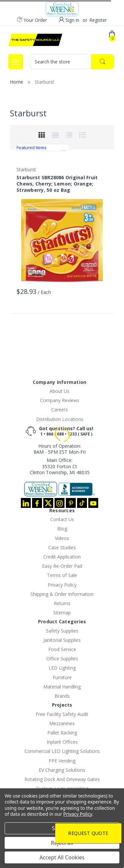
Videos (62, 538)
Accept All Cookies (62, 857)
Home (17, 82)
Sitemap (62, 613)
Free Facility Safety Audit (62, 714)
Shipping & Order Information (62, 594)
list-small (82, 135)
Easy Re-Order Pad (62, 566)
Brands (62, 696)
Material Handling (62, 687)
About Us (60, 391)
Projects (62, 705)
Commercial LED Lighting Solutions (62, 751)
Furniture (62, 677)
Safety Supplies (62, 631)
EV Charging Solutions (62, 770)
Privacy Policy (62, 585)
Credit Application (62, 557)
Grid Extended (55, 135)
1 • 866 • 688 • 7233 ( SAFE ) (66, 434)
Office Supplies (62, 659)
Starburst (44, 82)
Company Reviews (60, 400)
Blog (62, 529)
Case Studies (62, 547)
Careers (60, 410)
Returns (62, 603)
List (69, 135)
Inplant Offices (62, 742)
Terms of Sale (62, 575)
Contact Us (62, 519)
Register (98, 20)
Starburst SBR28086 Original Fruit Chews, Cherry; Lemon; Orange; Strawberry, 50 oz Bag (57, 184)
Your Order (32, 20)
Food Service (62, 649)
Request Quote (88, 833)
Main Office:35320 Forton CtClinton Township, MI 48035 (60, 466)
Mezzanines (62, 723)
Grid (42, 135)
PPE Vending (62, 761)
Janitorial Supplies (62, 640)
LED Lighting (62, 668)
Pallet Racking (62, 733)
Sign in (72, 20)
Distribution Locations (60, 419)
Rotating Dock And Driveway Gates (62, 779)
